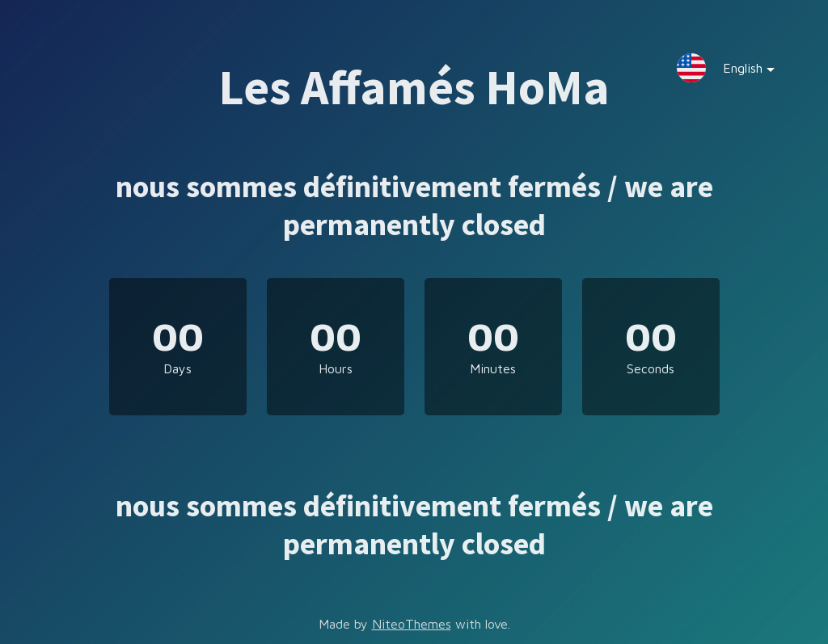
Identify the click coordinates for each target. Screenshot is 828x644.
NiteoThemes (412, 624)
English (736, 72)
